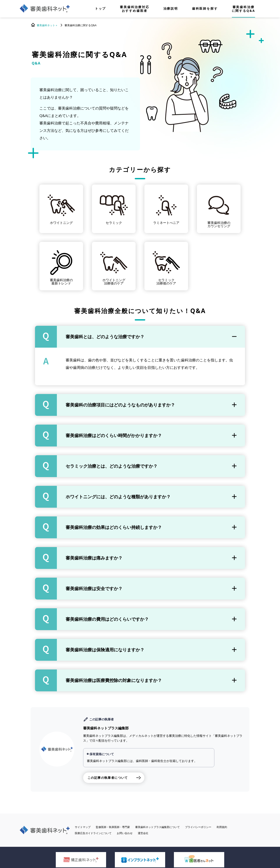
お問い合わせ (125, 833)
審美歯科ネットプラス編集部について (157, 827)
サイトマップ (83, 827)
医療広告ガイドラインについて (93, 833)
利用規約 (222, 827)
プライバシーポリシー (198, 827)
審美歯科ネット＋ (47, 25)
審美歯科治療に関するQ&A (244, 9)
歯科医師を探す (205, 9)
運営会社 (143, 833)
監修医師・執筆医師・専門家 (113, 827)
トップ (100, 9)
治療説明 (171, 9)
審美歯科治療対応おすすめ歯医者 (135, 9)
